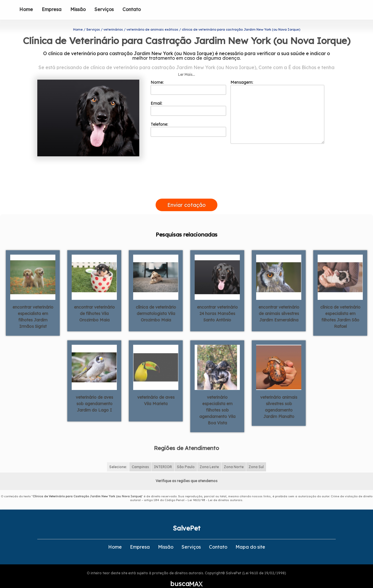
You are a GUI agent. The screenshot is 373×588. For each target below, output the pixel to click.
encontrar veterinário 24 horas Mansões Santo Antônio (217, 304)
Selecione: (118, 457)
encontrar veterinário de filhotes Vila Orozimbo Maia (94, 304)
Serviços (104, 9)
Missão (78, 9)
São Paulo (186, 457)
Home (26, 9)
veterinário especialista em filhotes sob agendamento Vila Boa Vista (217, 400)
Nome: (188, 78)
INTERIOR (163, 457)
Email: (188, 99)
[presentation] (186, 183)
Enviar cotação (186, 196)
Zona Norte (234, 457)
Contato (132, 9)
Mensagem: (277, 102)
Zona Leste (209, 457)
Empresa (52, 9)
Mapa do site (250, 538)
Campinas (140, 457)
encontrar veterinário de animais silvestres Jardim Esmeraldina (279, 304)
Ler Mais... (186, 65)
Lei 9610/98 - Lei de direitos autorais (215, 491)
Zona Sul (256, 457)
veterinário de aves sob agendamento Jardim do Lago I (94, 394)
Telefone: (188, 120)
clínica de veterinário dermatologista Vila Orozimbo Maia (156, 304)
